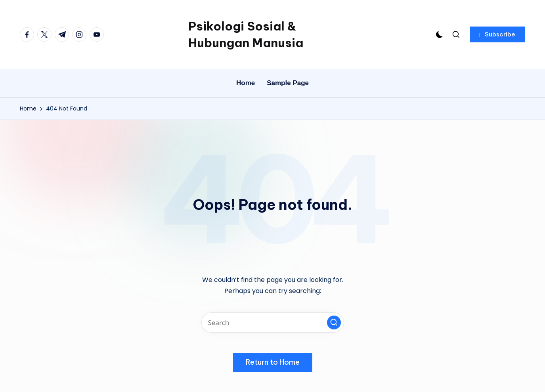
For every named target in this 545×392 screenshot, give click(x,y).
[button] (497, 34)
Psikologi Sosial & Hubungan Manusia (246, 34)
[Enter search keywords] (273, 323)
